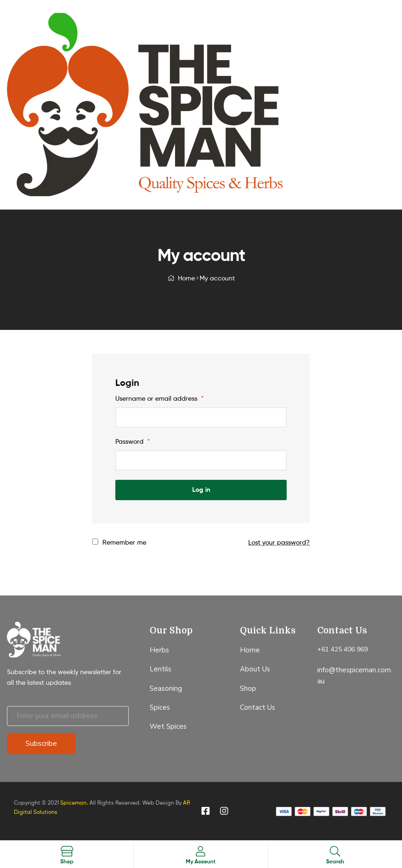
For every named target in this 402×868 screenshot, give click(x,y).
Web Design (158, 803)
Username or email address (160, 398)
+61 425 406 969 (342, 649)
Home (186, 278)
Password (133, 441)
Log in (201, 490)
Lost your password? (279, 542)
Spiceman (73, 803)
